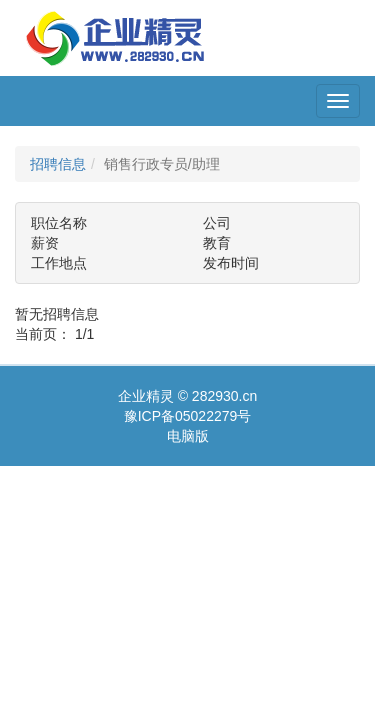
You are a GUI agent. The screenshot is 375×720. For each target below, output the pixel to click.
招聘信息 (58, 164)
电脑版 (188, 436)
